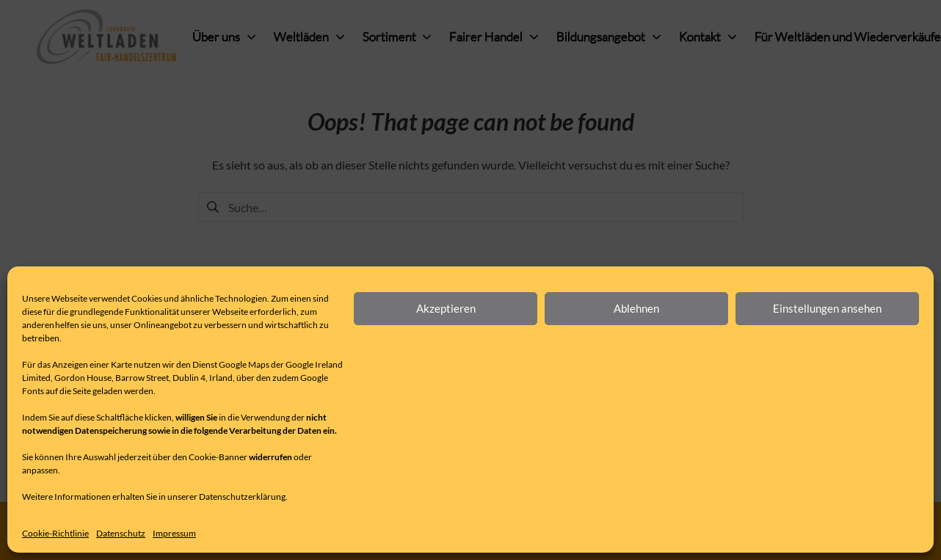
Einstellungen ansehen (827, 308)
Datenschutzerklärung (242, 497)
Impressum (174, 533)
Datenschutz (121, 533)
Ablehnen (636, 308)
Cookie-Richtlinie (55, 533)
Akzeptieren (446, 308)
